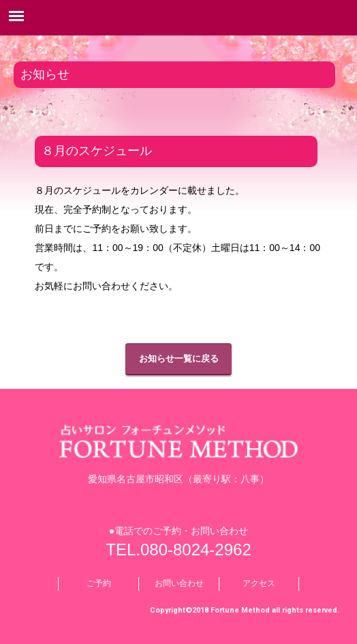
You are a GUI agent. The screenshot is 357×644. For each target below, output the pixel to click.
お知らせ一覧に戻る (179, 358)
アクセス (259, 583)
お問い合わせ (179, 583)
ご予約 (99, 583)
